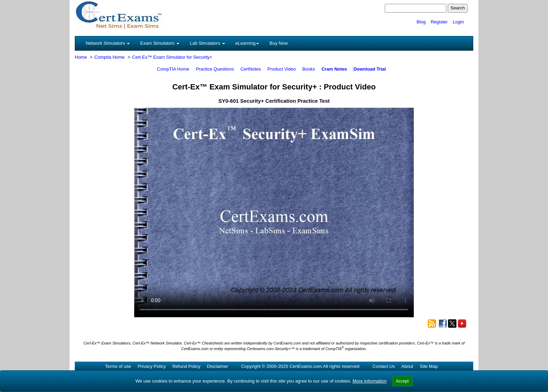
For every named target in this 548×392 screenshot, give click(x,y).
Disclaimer (218, 366)
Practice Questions (215, 69)
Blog (421, 22)
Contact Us (384, 366)
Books (309, 69)
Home (81, 57)
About (407, 366)
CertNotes (251, 69)
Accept (402, 381)
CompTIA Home (173, 69)
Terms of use (118, 366)
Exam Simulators (160, 43)
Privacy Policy (152, 366)
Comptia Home (110, 57)
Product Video (282, 69)
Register (439, 22)
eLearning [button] (247, 43)
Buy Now (279, 43)
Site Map (429, 366)
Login (458, 22)
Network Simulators (108, 43)
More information (370, 381)
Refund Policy (186, 366)
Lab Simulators (207, 43)
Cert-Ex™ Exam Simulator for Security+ (172, 57)
